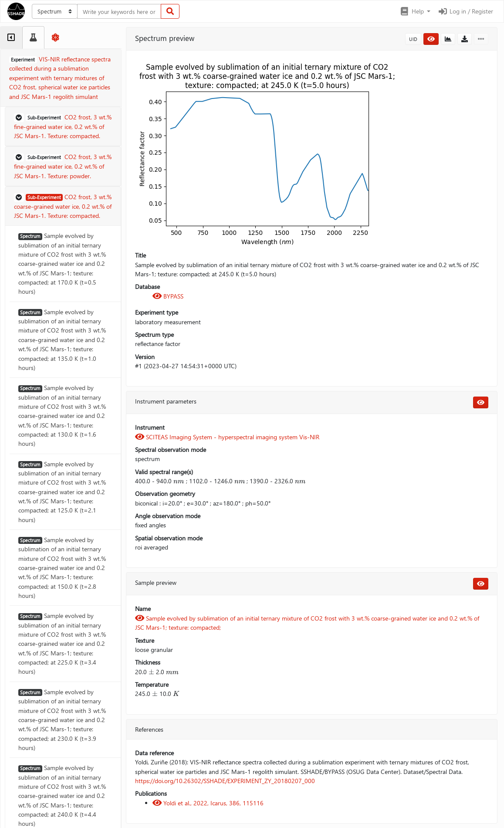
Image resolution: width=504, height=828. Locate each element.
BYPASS (168, 296)
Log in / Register (465, 11)
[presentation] (179, 481)
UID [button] (413, 39)
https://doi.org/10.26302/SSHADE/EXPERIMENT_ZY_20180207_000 (225, 781)
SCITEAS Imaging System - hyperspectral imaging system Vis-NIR (227, 437)
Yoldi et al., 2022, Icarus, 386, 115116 (208, 803)
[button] (415, 11)
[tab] (11, 37)
